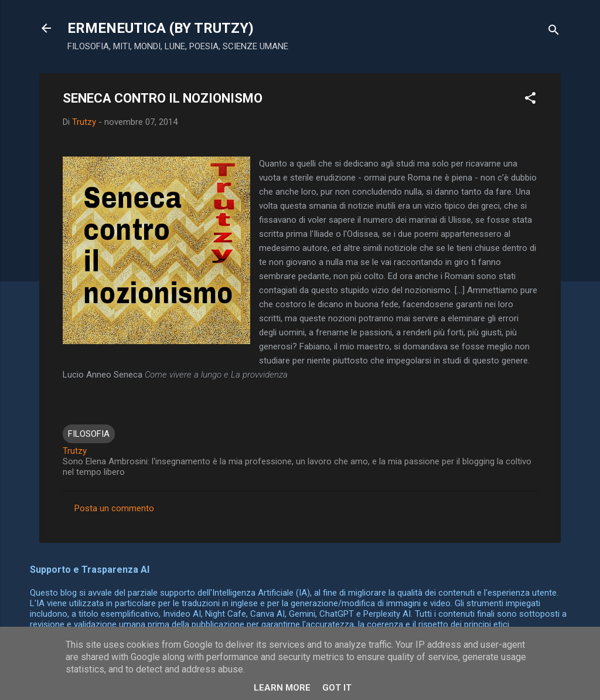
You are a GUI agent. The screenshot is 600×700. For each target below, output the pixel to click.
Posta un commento (114, 508)
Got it (337, 688)
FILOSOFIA (89, 434)
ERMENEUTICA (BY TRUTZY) (161, 28)
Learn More (282, 688)
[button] (530, 100)
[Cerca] (554, 32)
